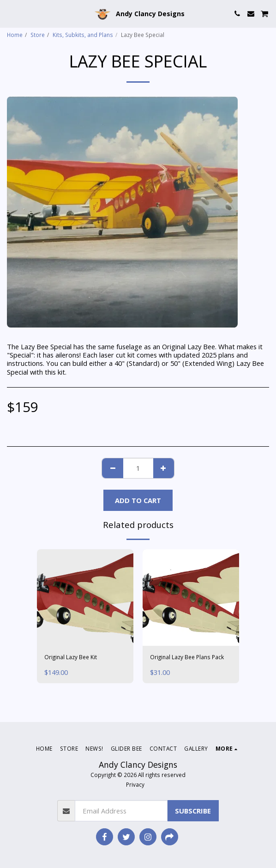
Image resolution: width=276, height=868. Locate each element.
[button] (10, 13)
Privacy (135, 784)
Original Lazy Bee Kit (71, 657)
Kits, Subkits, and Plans (83, 35)
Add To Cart (138, 500)
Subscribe (193, 811)
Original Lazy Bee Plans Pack (187, 657)
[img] (85, 598)
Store (38, 35)
